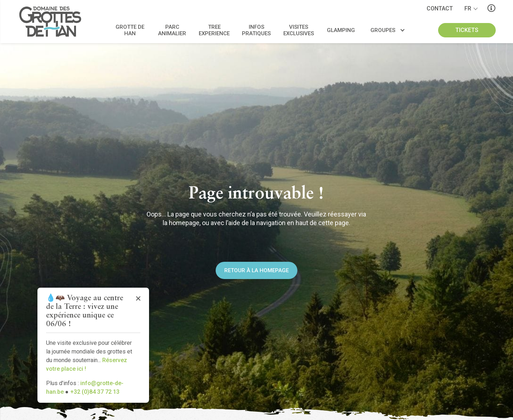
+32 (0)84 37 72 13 (95, 392)
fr (468, 8)
